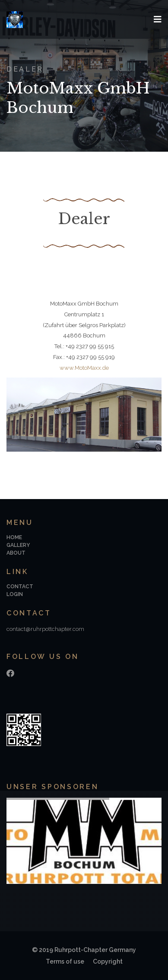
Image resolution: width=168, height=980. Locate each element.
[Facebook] (10, 673)
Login (15, 594)
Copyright (108, 961)
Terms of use (65, 961)
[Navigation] (158, 19)
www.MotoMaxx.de (84, 368)
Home (14, 537)
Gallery (18, 545)
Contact (20, 587)
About (16, 553)
